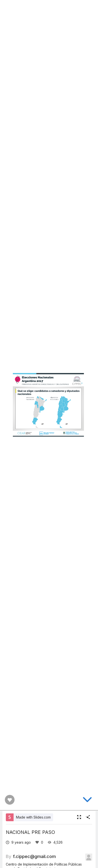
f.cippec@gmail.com (34, 856)
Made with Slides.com (33, 817)
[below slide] (87, 800)
